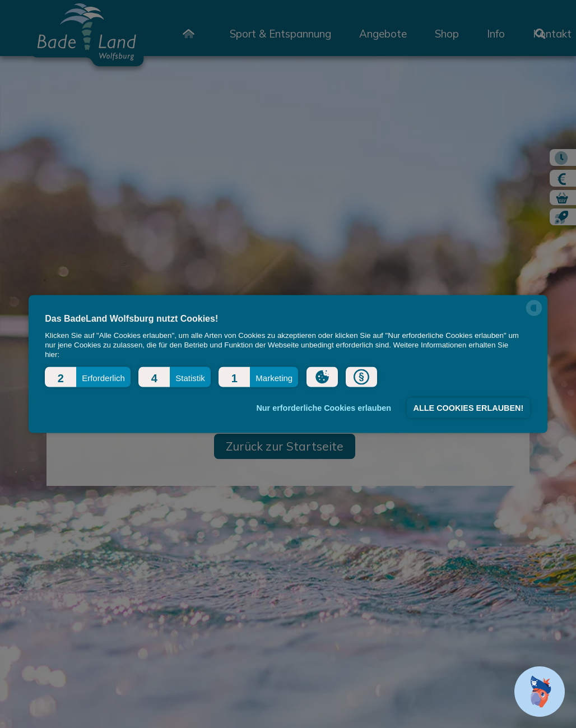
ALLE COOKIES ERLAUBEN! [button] (469, 408)
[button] (88, 377)
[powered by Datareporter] (534, 315)
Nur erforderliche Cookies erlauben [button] (324, 408)
